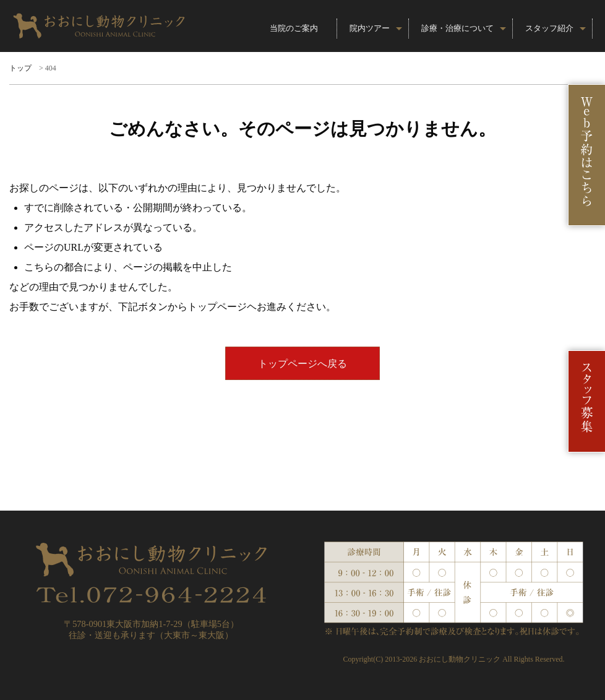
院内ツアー (370, 28)
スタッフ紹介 (549, 28)
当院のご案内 (294, 28)
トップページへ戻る (302, 364)
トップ (20, 68)
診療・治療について (457, 28)
